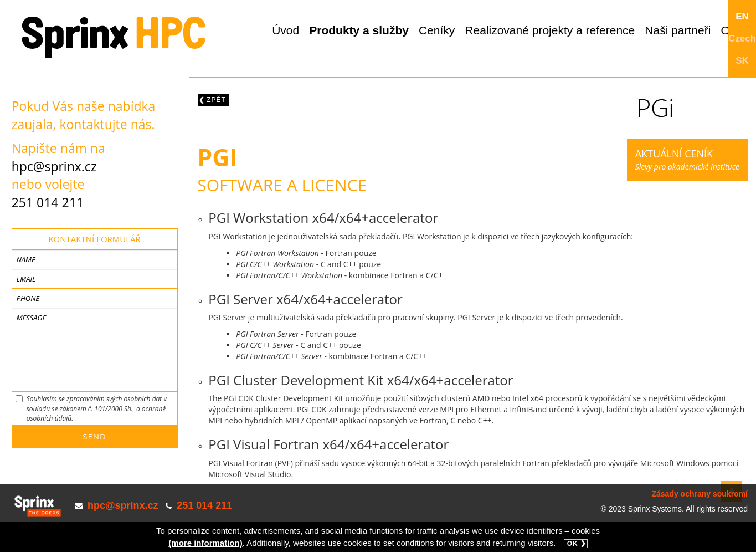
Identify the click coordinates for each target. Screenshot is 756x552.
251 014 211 (48, 202)
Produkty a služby (359, 30)
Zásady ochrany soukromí (700, 494)
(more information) (205, 543)
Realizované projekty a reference (550, 30)
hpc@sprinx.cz (54, 166)
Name (26, 259)
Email (26, 279)
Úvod (286, 30)
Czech (742, 39)
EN (742, 16)
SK (742, 61)
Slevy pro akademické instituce (687, 159)
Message (32, 318)
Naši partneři (678, 30)
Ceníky (437, 30)
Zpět (216, 100)
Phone (28, 298)
